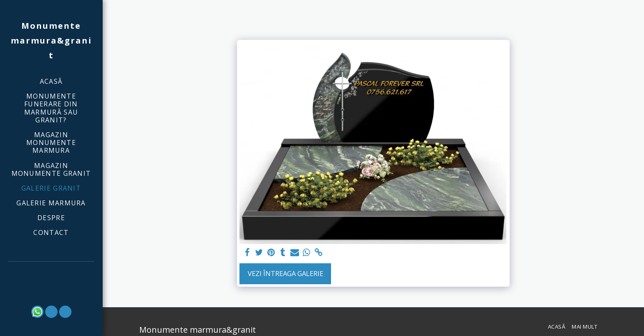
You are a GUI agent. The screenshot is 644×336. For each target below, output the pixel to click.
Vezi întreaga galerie (285, 273)
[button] (51, 273)
